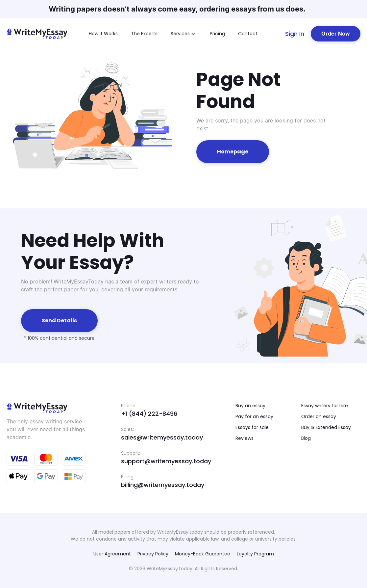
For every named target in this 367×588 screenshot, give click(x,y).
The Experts (144, 34)
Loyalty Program (255, 554)
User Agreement (112, 554)
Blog (306, 438)
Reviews (245, 438)
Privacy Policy (153, 554)
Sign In (295, 34)
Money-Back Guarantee (203, 554)
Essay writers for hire (325, 406)
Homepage (233, 152)
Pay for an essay (254, 416)
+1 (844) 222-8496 (149, 414)
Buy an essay (250, 406)
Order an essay (319, 416)
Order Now (336, 34)
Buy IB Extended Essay (326, 427)
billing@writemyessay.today (163, 485)
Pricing (217, 34)
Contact (248, 34)
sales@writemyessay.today (162, 437)
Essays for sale (252, 427)
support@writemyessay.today (166, 461)
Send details (59, 321)
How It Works (103, 34)
